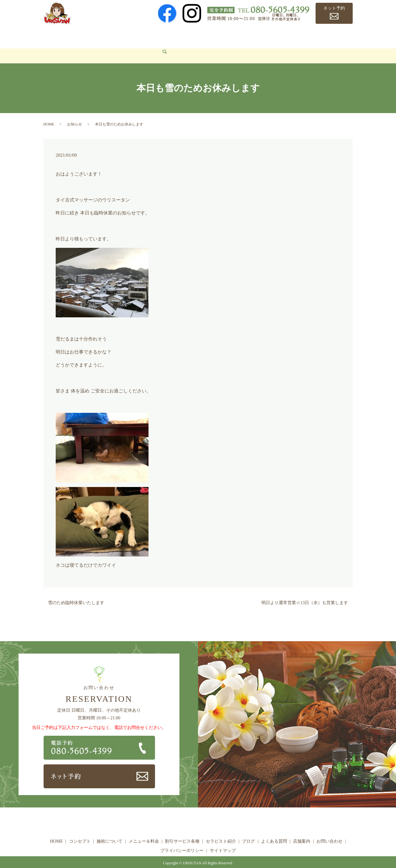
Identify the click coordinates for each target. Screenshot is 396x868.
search (87, 47)
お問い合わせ (61, 47)
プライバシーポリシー (182, 841)
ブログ (269, 36)
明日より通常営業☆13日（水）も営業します (305, 594)
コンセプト (80, 36)
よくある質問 (298, 36)
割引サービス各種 (195, 36)
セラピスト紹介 (238, 36)
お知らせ (75, 115)
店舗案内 (328, 36)
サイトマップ (223, 841)
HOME (54, 36)
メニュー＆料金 (152, 36)
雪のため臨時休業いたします (76, 594)
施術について (114, 36)
